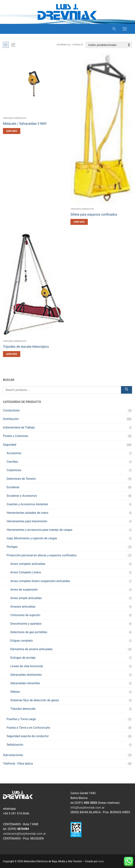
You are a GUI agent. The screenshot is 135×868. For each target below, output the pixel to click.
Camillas (12, 462)
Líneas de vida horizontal (27, 666)
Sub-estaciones (13, 755)
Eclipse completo (22, 641)
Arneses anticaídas (23, 607)
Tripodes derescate (15, 118)
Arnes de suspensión (24, 590)
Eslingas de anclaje (23, 658)
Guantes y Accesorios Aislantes (27, 504)
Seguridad (10, 445)
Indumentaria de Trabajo (19, 427)
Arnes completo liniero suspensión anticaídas (40, 581)
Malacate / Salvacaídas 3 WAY (25, 124)
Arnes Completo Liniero (26, 572)
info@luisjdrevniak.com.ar (88, 808)
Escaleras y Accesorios (22, 496)
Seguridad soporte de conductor (28, 736)
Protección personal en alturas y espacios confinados (42, 555)
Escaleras (13, 487)
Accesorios (14, 453)
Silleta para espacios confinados (94, 215)
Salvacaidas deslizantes (26, 675)
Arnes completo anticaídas (28, 564)
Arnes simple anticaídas (26, 598)
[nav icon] (125, 29)
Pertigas (12, 547)
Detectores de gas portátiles (29, 632)
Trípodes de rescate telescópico (26, 347)
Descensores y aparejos (26, 624)
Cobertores (14, 470)
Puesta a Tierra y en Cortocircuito (28, 728)
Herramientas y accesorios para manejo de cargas (39, 530)
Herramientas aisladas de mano (27, 513)
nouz (101, 861)
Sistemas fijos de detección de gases (35, 700)
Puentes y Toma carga (21, 719)
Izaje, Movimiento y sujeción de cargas (32, 538)
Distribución (11, 419)
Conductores (11, 410)
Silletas (15, 692)
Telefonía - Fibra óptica (18, 764)
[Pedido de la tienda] (109, 45)
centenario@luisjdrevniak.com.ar (24, 834)
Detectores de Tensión (21, 479)
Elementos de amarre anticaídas (31, 649)
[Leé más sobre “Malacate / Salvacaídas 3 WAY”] (12, 131)
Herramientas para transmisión (27, 521)
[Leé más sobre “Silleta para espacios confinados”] (79, 222)
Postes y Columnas (16, 436)
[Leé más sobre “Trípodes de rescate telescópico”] (12, 354)
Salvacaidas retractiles (25, 683)
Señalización (15, 745)
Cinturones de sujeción (25, 615)
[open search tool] (114, 29)
